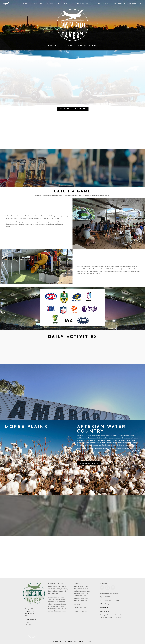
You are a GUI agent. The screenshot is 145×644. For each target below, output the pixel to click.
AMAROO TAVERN (66, 642)
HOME (26, 3)
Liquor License (104, 611)
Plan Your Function (73, 109)
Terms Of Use (104, 608)
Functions (38, 3)
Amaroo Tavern (30, 611)
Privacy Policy (104, 604)
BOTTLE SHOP (103, 3)
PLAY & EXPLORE (83, 3)
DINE (67, 3)
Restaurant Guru (31, 614)
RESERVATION (54, 3)
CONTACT (133, 3)
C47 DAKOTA (119, 3)
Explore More (89, 463)
